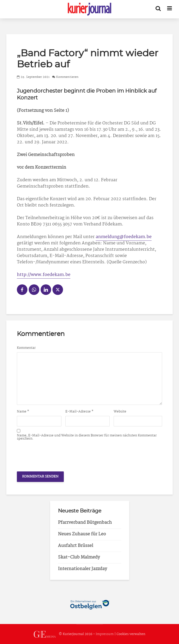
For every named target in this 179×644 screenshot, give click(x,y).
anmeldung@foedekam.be (124, 237)
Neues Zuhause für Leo (82, 534)
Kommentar (26, 348)
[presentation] (57, 455)
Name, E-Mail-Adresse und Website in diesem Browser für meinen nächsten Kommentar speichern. (87, 437)
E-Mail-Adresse (79, 412)
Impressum (105, 634)
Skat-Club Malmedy (79, 557)
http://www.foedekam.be (44, 275)
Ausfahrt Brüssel (76, 546)
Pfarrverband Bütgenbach (85, 523)
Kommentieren (67, 77)
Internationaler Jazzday (83, 569)
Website (120, 412)
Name (23, 412)
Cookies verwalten (131, 634)
